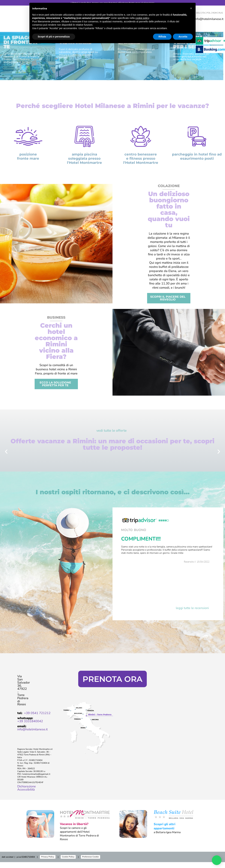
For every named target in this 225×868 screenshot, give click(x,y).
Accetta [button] (183, 37)
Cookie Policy (68, 863)
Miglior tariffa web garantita (113, 649)
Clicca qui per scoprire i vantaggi (112, 663)
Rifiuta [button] (162, 37)
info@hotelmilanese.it (32, 735)
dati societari (8, 863)
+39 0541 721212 (37, 719)
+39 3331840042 (30, 727)
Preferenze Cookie (91, 863)
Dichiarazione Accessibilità (27, 794)
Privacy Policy (48, 863)
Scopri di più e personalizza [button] (54, 37)
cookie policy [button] (142, 18)
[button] (6, 458)
